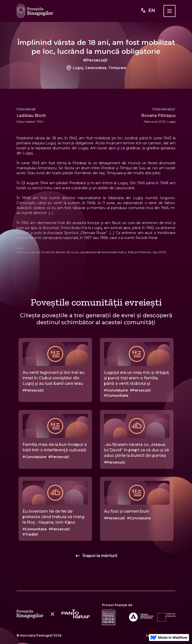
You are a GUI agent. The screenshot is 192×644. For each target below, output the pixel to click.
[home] (35, 11)
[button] (169, 11)
